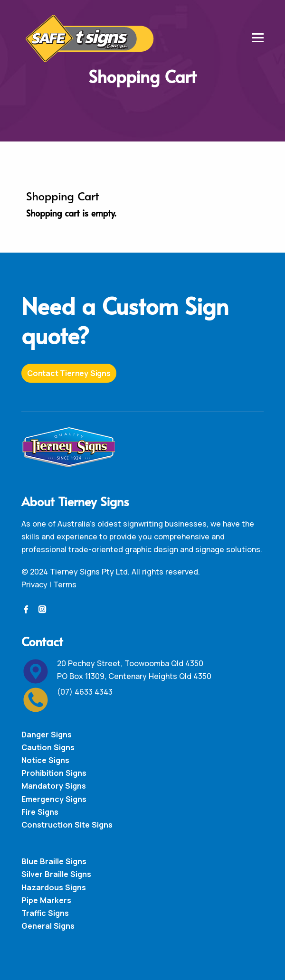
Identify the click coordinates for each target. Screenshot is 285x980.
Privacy (34, 584)
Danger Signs (47, 735)
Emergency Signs (54, 799)
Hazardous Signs (54, 887)
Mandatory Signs (54, 786)
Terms (65, 584)
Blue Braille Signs (54, 861)
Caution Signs (48, 747)
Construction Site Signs (67, 825)
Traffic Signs (45, 913)
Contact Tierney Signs (69, 373)
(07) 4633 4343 (85, 692)
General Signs (48, 926)
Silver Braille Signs (56, 874)
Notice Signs (45, 760)
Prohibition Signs (54, 773)
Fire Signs (40, 812)
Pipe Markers (46, 900)
